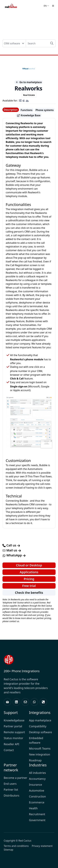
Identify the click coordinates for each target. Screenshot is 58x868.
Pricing (29, 579)
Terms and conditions (16, 846)
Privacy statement (42, 846)
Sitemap (9, 850)
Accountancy (37, 779)
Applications (29, 572)
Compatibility (38, 726)
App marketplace (40, 720)
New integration (40, 754)
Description (11, 110)
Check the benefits (29, 593)
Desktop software (41, 732)
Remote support (14, 732)
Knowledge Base (29, 115)
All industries (38, 773)
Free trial (29, 586)
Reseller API (11, 744)
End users (10, 784)
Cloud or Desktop (29, 565)
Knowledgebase (14, 720)
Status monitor (13, 738)
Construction (38, 796)
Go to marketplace (29, 82)
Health (33, 808)
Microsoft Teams (40, 748)
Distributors (12, 795)
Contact (9, 750)
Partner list (11, 790)
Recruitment (37, 814)
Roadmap (35, 760)
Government (37, 820)
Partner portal (13, 726)
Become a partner (15, 778)
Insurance (36, 785)
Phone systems (45, 110)
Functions (27, 110)
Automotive (37, 790)
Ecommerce (37, 802)
